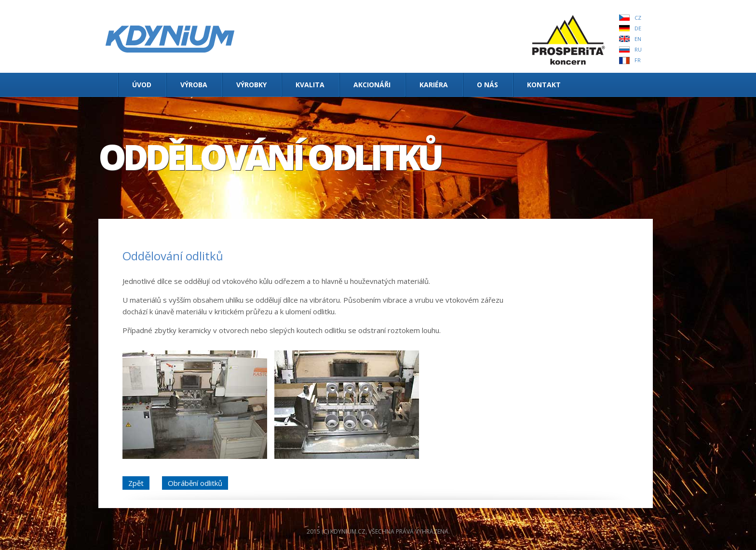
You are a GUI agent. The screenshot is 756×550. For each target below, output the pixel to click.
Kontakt (544, 85)
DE (638, 28)
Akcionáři (372, 85)
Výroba (194, 85)
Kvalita (310, 85)
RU (638, 49)
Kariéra (434, 85)
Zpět (136, 483)
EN (638, 39)
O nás (487, 85)
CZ (638, 18)
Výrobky (251, 85)
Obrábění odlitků (195, 483)
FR (638, 60)
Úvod (142, 85)
